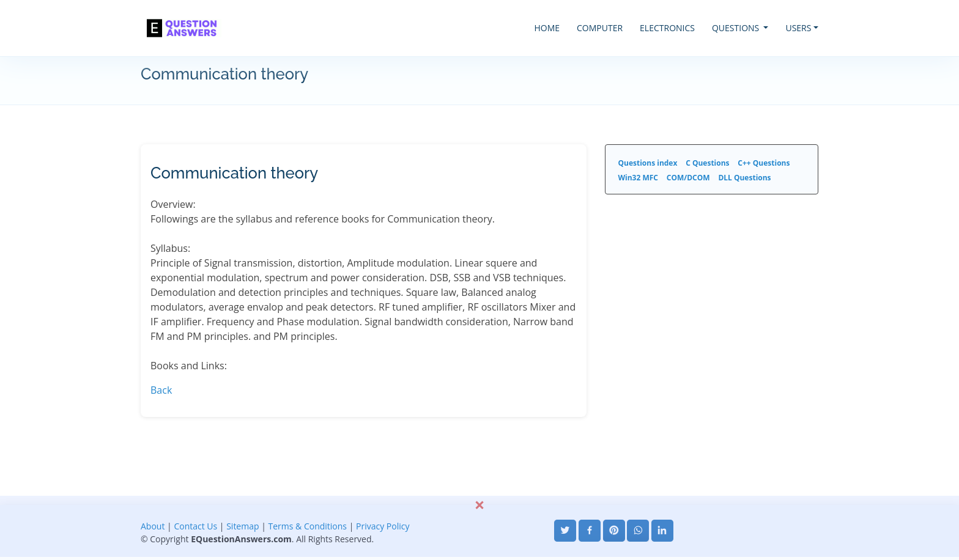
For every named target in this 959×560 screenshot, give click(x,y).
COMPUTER (600, 28)
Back (161, 390)
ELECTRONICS (667, 28)
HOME (547, 28)
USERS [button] (798, 28)
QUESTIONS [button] (737, 28)
